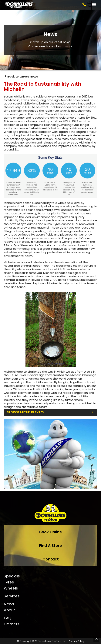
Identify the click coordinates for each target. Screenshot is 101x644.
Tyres (9, 582)
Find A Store (50, 546)
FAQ (8, 618)
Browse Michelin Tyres (25, 413)
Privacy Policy (76, 641)
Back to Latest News (21, 76)
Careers (12, 624)
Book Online (51, 532)
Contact (51, 559)
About (9, 610)
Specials (12, 576)
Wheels (11, 588)
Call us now (37, 46)
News (9, 604)
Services (12, 596)
